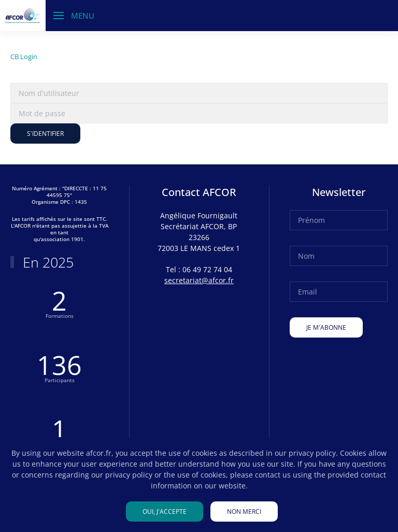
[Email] (339, 292)
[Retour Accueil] (23, 16)
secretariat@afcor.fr (199, 280)
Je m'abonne (326, 327)
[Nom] (339, 256)
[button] (74, 16)
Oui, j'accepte (165, 512)
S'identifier (45, 134)
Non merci (244, 512)
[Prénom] (339, 220)
